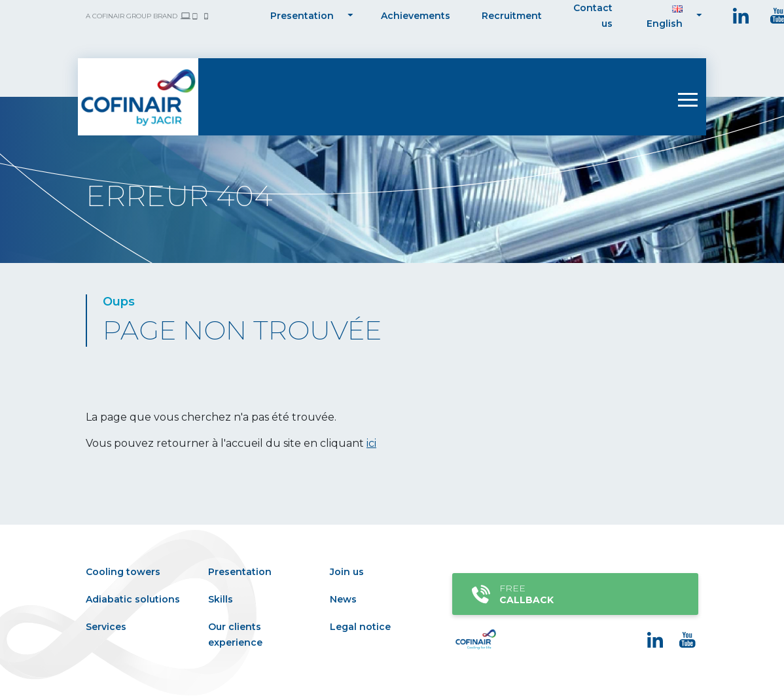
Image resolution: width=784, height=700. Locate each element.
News (343, 599)
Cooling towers (123, 572)
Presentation (302, 16)
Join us (347, 572)
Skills (221, 599)
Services (106, 627)
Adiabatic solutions (133, 599)
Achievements (416, 16)
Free (573, 594)
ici (371, 443)
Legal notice (360, 627)
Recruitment (512, 16)
